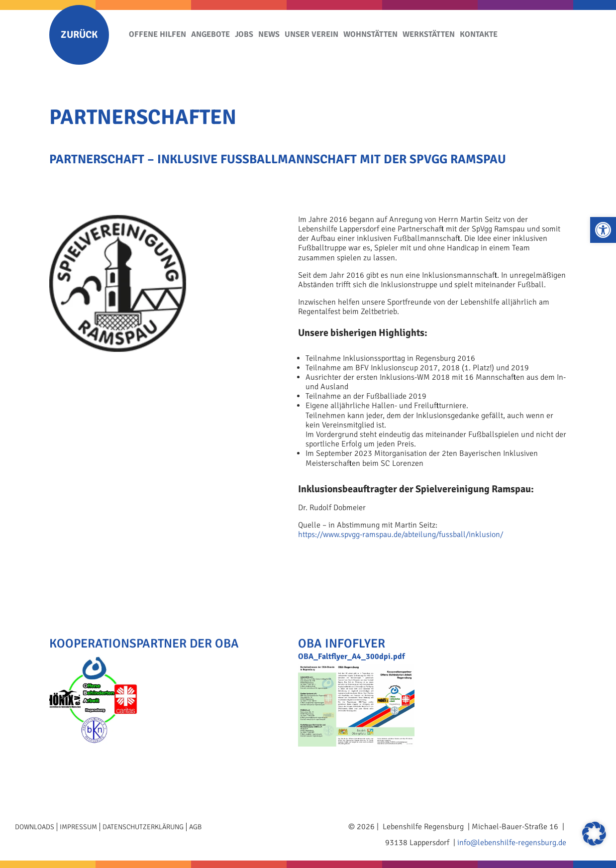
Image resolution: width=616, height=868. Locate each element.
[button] (603, 230)
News (269, 34)
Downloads (35, 827)
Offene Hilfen (157, 34)
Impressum (78, 827)
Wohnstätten (370, 34)
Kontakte (479, 34)
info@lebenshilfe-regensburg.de (512, 843)
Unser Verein (311, 34)
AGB (195, 827)
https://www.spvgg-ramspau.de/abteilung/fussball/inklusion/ (401, 535)
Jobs (244, 34)
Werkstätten (429, 34)
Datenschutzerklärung (143, 827)
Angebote (210, 34)
